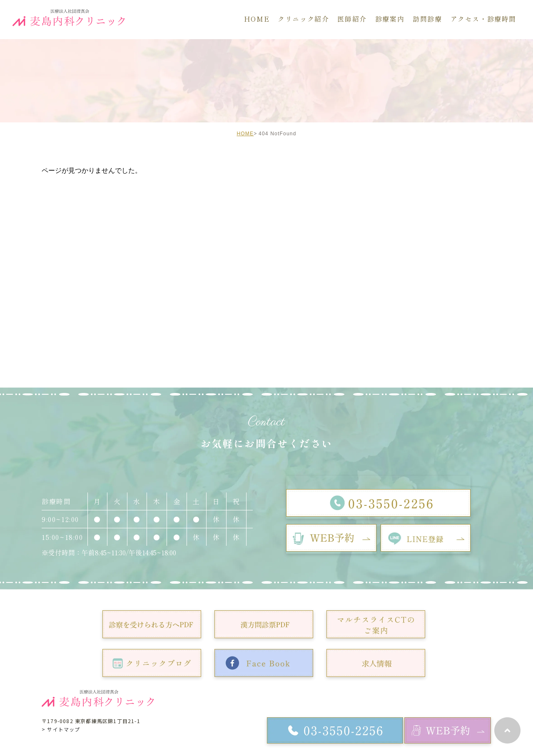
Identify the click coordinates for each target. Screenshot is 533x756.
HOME (245, 134)
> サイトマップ (61, 729)
